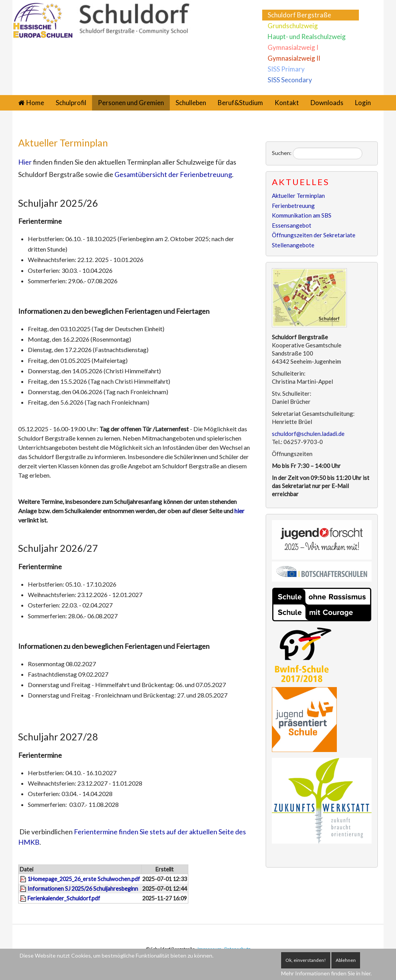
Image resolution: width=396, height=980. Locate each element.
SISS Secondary (290, 80)
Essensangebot (292, 225)
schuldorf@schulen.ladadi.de (308, 434)
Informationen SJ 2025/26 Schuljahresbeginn (83, 889)
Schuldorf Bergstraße (299, 15)
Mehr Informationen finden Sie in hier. (326, 973)
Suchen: (282, 153)
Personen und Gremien (131, 103)
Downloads (327, 103)
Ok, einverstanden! (306, 960)
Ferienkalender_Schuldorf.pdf (64, 898)
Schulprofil (71, 103)
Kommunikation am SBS (302, 215)
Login (363, 103)
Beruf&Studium (240, 103)
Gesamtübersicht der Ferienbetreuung (173, 174)
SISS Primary (286, 69)
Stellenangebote (293, 245)
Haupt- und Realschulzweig (307, 37)
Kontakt (287, 103)
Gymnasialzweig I (293, 47)
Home (35, 103)
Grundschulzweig (293, 26)
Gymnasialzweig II (294, 58)
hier (239, 511)
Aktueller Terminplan (63, 143)
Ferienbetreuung (293, 206)
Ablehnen (346, 960)
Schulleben (191, 103)
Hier (25, 162)
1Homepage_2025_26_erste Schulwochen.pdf (84, 879)
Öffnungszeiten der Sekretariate (314, 235)
